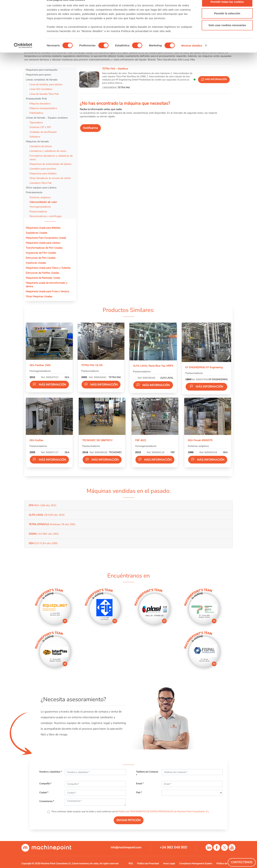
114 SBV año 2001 (44, 534)
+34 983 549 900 (173, 847)
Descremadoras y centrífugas (46, 216)
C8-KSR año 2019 (47, 515)
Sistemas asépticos (40, 197)
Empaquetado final (36, 98)
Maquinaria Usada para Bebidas (43, 228)
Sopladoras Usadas (36, 233)
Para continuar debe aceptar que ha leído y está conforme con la (130, 812)
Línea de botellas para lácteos (46, 84)
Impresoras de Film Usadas (41, 253)
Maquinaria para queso (38, 75)
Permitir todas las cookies (227, 9)
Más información (49, 385)
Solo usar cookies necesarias (227, 33)
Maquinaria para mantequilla (42, 70)
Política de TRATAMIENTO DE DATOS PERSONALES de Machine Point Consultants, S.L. (164, 812)
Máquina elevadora (40, 103)
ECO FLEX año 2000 (43, 543)
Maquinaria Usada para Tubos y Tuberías (48, 268)
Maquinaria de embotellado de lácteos (51, 164)
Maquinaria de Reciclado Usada (43, 278)
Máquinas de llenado (37, 141)
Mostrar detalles (192, 53)
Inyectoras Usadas (36, 263)
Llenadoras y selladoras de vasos (48, 151)
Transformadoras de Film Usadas (44, 248)
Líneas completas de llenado (42, 80)
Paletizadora (36, 113)
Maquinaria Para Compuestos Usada (46, 238)
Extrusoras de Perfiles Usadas (42, 273)
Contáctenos (242, 862)
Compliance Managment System (196, 864)
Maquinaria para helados (43, 173)
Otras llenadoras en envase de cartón (50, 178)
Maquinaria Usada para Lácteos (43, 243)
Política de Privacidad (148, 864)
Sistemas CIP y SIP (40, 127)
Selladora (35, 137)
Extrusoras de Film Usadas (41, 258)
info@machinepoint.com (126, 847)
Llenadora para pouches (43, 169)
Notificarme (90, 128)
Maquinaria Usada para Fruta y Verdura (47, 291)
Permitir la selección (227, 21)
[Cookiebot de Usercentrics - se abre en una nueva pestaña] (23, 53)
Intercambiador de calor (43, 202)
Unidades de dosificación (43, 132)
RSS (131, 864)
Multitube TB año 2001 (52, 524)
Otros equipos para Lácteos (41, 188)
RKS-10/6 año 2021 (43, 505)
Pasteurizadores (38, 211)
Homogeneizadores (40, 207)
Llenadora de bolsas (41, 146)
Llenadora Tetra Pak (41, 183)
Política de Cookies (226, 864)
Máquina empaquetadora (43, 108)
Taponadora (36, 122)
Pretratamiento (34, 192)
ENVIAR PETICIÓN (129, 820)
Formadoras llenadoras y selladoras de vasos (51, 157)
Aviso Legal (169, 864)
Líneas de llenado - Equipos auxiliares (47, 118)
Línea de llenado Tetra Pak (44, 94)
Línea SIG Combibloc (41, 89)
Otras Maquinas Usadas (39, 296)
